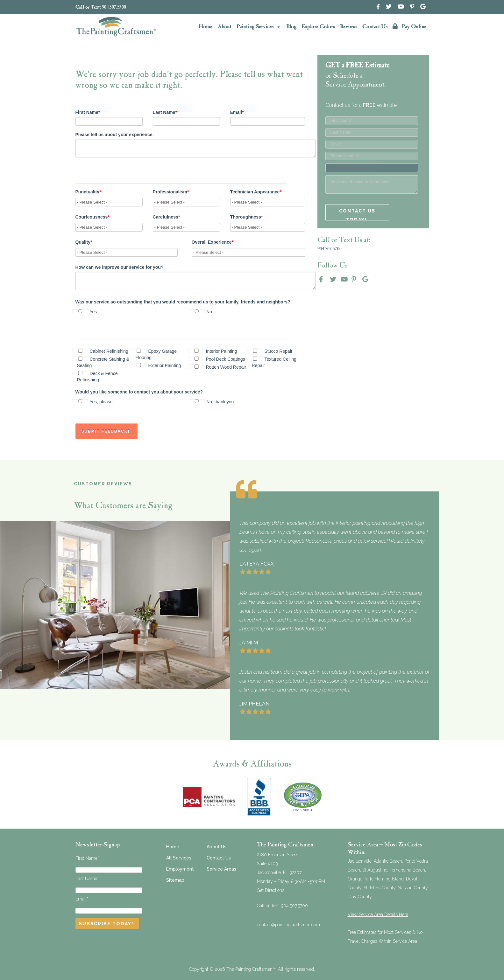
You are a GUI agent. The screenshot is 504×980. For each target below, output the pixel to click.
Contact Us (375, 27)
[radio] (133, 312)
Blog (291, 27)
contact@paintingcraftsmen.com (288, 925)
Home (206, 27)
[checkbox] (190, 311)
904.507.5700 (114, 8)
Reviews (349, 27)
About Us (217, 847)
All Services (179, 858)
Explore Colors (318, 27)
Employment (180, 869)
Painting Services (259, 27)
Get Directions (271, 890)
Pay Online (409, 27)
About (224, 27)
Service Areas (221, 869)
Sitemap (175, 880)
